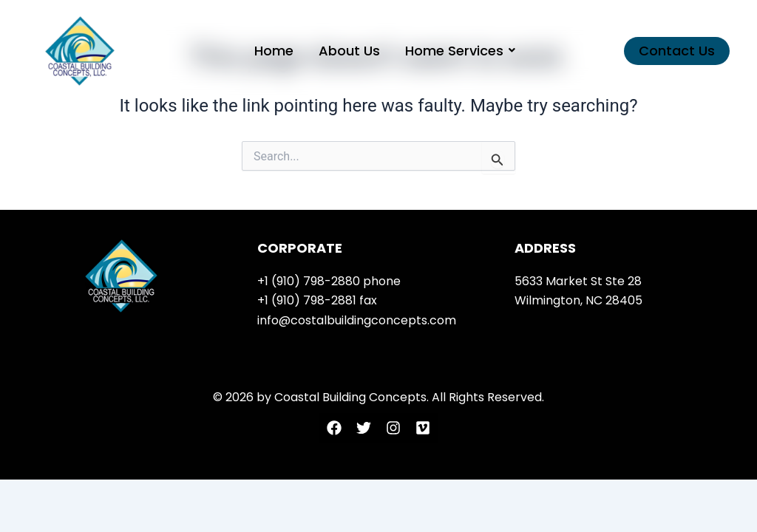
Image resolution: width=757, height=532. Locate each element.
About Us (349, 51)
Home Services (457, 51)
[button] (677, 51)
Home (274, 51)
